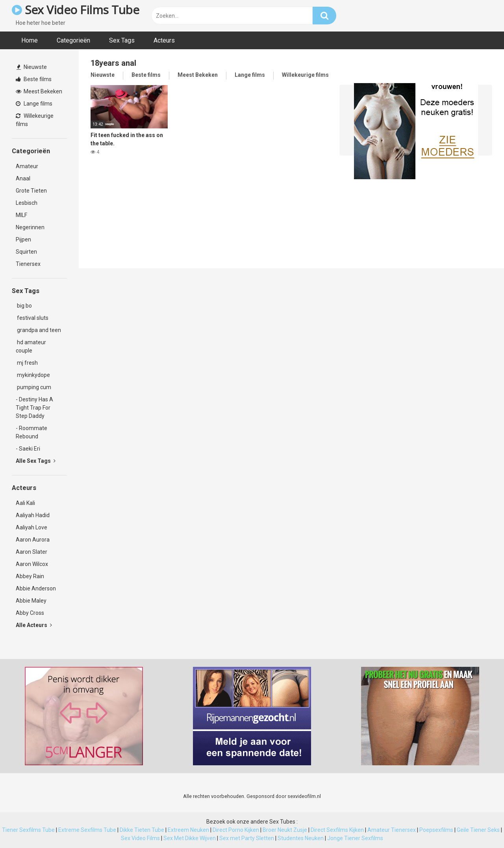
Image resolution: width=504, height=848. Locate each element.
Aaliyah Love (31, 527)
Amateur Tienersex (392, 830)
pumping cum (33, 387)
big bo (24, 306)
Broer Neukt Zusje (285, 830)
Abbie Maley (31, 601)
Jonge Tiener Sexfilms (355, 838)
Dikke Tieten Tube (142, 830)
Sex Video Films (140, 838)
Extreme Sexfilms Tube (87, 830)
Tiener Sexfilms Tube (28, 830)
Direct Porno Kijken (236, 830)
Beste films (34, 79)
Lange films (34, 104)
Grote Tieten (31, 191)
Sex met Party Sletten (247, 838)
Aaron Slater (31, 552)
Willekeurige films (35, 120)
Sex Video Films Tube (75, 10)
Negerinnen (30, 227)
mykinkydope (33, 375)
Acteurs (164, 40)
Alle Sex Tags (36, 461)
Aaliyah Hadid (33, 515)
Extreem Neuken (188, 830)
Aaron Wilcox (32, 564)
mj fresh (27, 363)
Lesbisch (27, 203)
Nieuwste (32, 67)
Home (30, 40)
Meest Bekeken (39, 91)
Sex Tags (122, 40)
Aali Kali (25, 503)
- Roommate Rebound (31, 432)
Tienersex (28, 264)
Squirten (26, 252)
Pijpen (23, 239)
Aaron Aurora (33, 540)
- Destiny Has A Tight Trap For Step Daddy (34, 408)
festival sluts (32, 318)
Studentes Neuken (301, 838)
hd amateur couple (31, 346)
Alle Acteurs (34, 625)
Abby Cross (30, 613)
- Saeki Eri (28, 449)
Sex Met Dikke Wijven (190, 838)
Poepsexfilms (436, 830)
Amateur (27, 166)
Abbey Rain (30, 576)
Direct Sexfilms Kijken (337, 830)
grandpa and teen (38, 330)
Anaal (23, 178)
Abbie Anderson (36, 588)
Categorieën (73, 40)
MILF (21, 215)
